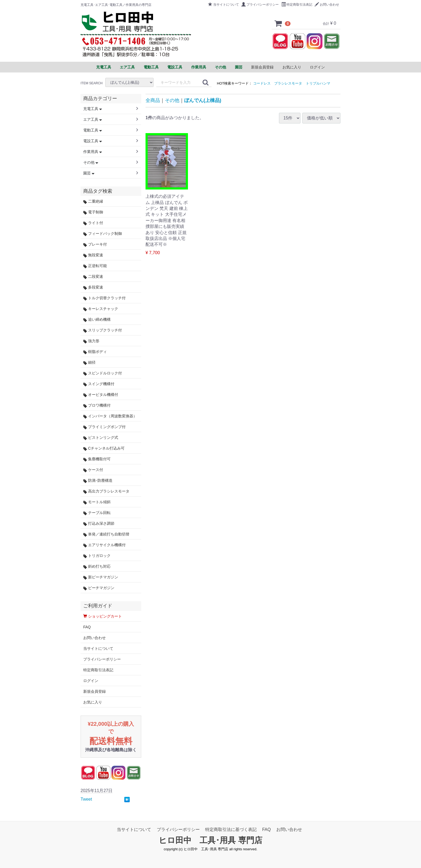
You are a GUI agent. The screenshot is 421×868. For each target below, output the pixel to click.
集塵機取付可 (97, 459)
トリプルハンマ (318, 83)
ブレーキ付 (95, 244)
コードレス (262, 83)
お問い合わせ (327, 5)
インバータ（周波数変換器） (110, 416)
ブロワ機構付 (97, 405)
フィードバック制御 (103, 234)
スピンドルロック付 (103, 373)
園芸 (89, 173)
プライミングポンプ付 (104, 427)
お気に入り (292, 67)
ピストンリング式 (101, 438)
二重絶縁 (93, 201)
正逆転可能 (95, 266)
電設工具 (93, 141)
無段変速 (93, 255)
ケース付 (93, 470)
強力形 (91, 341)
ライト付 (93, 223)
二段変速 (93, 277)
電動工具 (93, 130)
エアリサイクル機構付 (104, 545)
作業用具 (93, 152)
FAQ (87, 627)
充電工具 (93, 109)
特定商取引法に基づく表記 (231, 829)
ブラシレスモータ (288, 83)
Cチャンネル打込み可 (104, 448)
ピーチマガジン (99, 588)
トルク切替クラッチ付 (104, 298)
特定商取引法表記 (297, 5)
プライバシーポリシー (260, 5)
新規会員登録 (262, 67)
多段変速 (93, 287)
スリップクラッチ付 (103, 330)
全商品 (153, 100)
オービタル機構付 (101, 395)
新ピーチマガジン (101, 577)
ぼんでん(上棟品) (203, 100)
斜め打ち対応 (97, 566)
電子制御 (93, 212)
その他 (172, 100)
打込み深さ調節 (99, 524)
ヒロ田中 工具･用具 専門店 (210, 840)
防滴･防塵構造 (98, 481)
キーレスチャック (101, 309)
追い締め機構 (97, 320)
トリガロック (97, 556)
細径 (89, 362)
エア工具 (93, 119)
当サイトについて (224, 5)
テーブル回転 (97, 513)
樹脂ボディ (95, 352)
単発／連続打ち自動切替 (106, 534)
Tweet (86, 799)
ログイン (317, 67)
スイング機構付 (99, 384)
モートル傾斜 (97, 502)
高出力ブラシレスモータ (106, 491)
